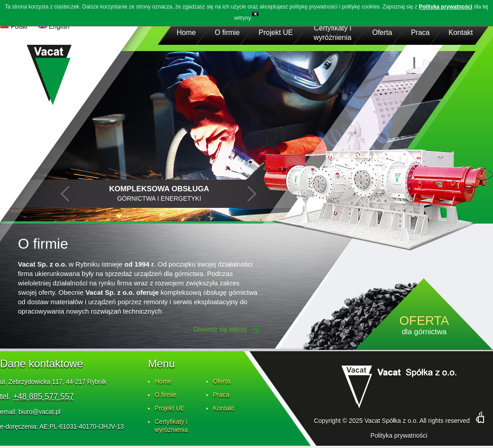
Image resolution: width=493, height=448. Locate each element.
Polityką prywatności (446, 7)
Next (251, 194)
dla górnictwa (424, 326)
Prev (65, 194)
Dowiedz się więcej (220, 329)
